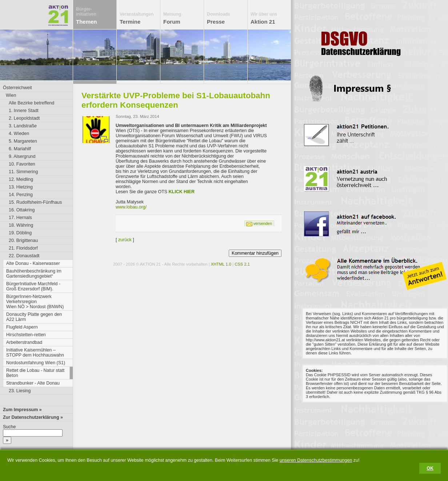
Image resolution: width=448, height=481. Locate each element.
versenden (263, 223)
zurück (125, 240)
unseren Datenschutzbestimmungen (316, 460)
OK (430, 468)
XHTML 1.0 (221, 264)
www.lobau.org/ (131, 207)
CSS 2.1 (242, 264)
